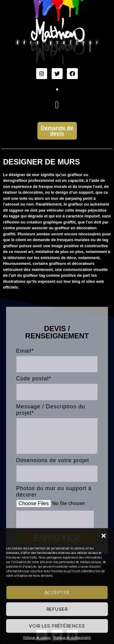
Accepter (57, 592)
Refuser (57, 609)
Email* (25, 351)
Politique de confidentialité (72, 638)
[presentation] (55, 520)
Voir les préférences (57, 626)
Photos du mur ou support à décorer (54, 492)
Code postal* (34, 379)
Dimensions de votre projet (53, 460)
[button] (104, 536)
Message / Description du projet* (51, 410)
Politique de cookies (37, 638)
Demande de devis (57, 131)
